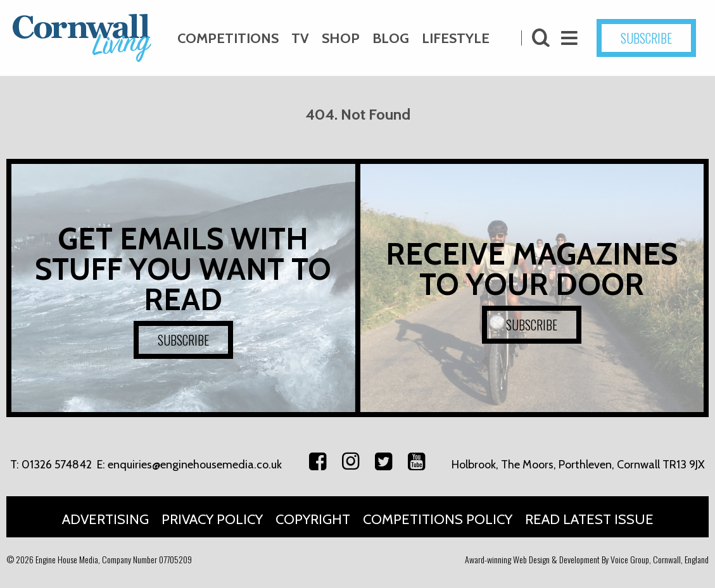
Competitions (228, 38)
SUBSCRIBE (646, 38)
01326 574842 (57, 465)
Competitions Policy (438, 519)
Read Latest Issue (589, 519)
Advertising (105, 519)
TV (300, 38)
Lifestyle (456, 38)
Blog (391, 38)
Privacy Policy (212, 519)
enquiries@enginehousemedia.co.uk (195, 465)
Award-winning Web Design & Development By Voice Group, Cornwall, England (587, 559)
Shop (341, 38)
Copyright (313, 519)
